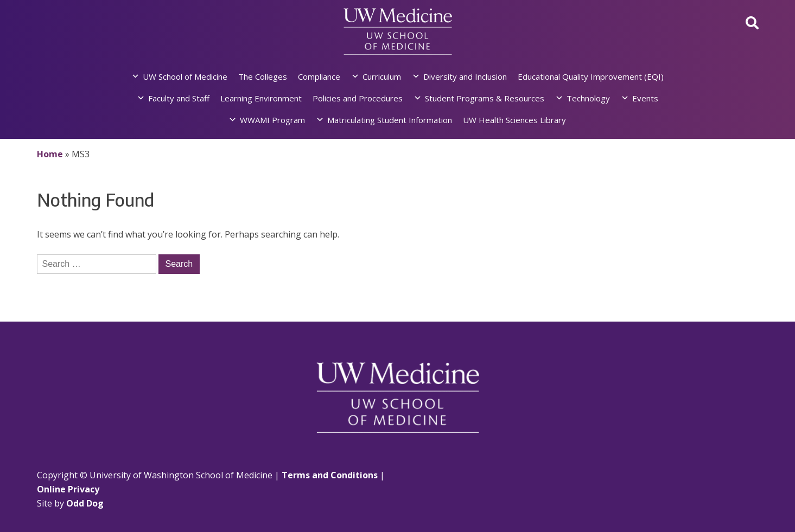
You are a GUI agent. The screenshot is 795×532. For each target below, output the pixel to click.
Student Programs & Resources (485, 98)
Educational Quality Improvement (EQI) (591, 76)
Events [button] (645, 98)
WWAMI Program (272, 120)
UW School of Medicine (185, 76)
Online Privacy (68, 489)
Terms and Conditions (330, 475)
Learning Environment (261, 98)
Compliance (319, 76)
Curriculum (382, 76)
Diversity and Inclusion (465, 76)
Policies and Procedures (358, 98)
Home (50, 154)
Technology (588, 98)
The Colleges (263, 76)
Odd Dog (85, 503)
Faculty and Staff (179, 98)
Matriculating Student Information (390, 120)
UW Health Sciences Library (514, 120)
